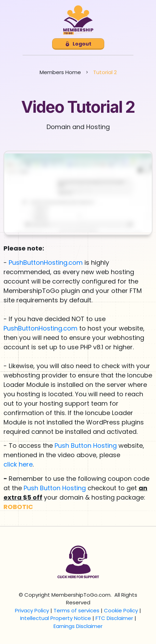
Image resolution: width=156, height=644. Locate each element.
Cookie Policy (121, 610)
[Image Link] (78, 20)
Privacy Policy (32, 610)
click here (18, 464)
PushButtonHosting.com (46, 263)
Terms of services (76, 610)
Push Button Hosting (86, 446)
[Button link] (78, 44)
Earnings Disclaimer (78, 626)
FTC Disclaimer (114, 618)
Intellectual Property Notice (56, 618)
